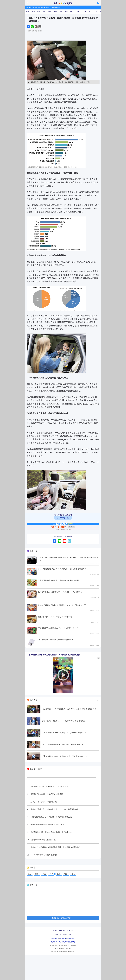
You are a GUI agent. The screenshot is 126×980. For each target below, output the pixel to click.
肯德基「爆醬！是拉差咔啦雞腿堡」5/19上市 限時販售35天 (62, 605)
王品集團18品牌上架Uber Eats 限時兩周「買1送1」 (59, 628)
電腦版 (55, 931)
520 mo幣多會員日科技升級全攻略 (44, 855)
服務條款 (63, 938)
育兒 (66, 874)
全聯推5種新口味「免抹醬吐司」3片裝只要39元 (49, 787)
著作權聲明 (71, 938)
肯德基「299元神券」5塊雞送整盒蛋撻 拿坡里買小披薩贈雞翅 (56, 847)
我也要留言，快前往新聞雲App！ (63, 918)
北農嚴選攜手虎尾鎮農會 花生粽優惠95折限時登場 (58, 580)
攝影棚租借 (67, 935)
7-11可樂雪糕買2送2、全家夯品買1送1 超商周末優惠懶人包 (62, 569)
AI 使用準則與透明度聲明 (67, 942)
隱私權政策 (55, 938)
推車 (44, 874)
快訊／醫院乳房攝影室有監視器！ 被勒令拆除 (44, 7)
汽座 (51, 874)
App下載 (58, 935)
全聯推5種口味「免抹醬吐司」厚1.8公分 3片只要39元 (60, 592)
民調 (37, 874)
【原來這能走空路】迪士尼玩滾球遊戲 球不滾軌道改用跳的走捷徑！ (54, 655)
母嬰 (59, 874)
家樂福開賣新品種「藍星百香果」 (44, 840)
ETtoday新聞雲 (63, 3)
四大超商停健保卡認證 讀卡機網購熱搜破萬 (56, 640)
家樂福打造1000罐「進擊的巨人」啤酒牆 (47, 794)
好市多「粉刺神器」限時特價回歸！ (45, 802)
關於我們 (62, 931)
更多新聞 (70, 524)
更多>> (97, 700)
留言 (69, 541)
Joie (30, 874)
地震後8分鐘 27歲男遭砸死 (63, 537)
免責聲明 (54, 942)
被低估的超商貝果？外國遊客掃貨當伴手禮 (55, 617)
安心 (73, 874)
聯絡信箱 (70, 931)
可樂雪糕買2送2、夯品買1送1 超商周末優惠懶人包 (51, 817)
